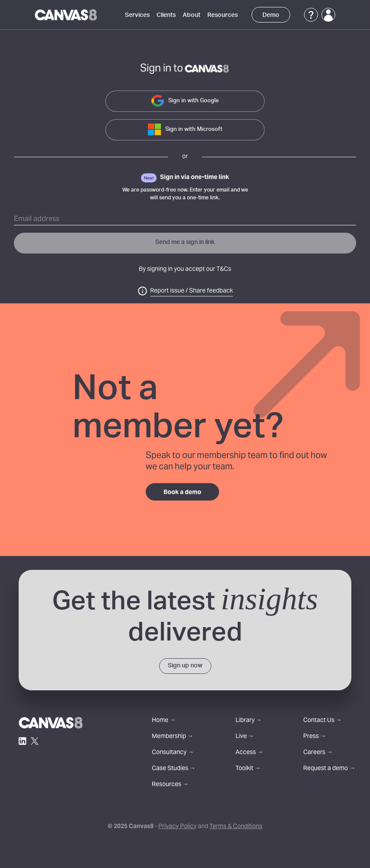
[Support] (311, 15)
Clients (166, 15)
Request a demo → (329, 769)
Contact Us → (323, 721)
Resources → (170, 785)
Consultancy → (173, 753)
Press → (315, 737)
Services (137, 15)
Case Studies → (174, 769)
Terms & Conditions (236, 827)
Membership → (173, 737)
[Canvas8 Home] (67, 15)
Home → (164, 721)
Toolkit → (248, 769)
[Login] (328, 15)
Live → (245, 737)
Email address (37, 219)
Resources (223, 15)
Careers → (318, 753)
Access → (249, 753)
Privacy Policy (177, 827)
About (192, 15)
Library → (249, 721)
